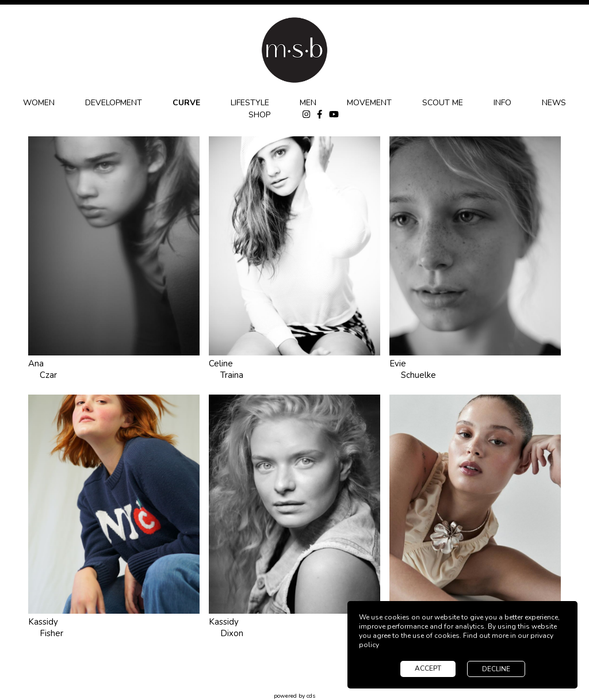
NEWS (554, 103)
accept (428, 668)
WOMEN (39, 103)
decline (496, 669)
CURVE (186, 103)
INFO (502, 103)
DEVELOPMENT (114, 103)
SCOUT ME (443, 103)
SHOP (259, 115)
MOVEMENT (369, 103)
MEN (308, 103)
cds (311, 696)
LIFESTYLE (250, 103)
